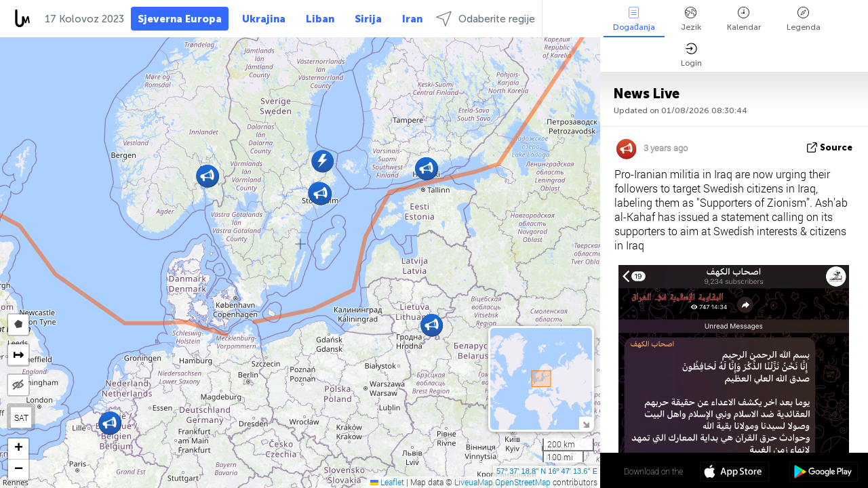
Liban (320, 19)
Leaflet (387, 482)
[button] (110, 423)
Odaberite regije (486, 19)
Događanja (634, 19)
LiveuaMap (474, 482)
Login (691, 55)
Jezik (691, 19)
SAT (21, 418)
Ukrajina (264, 19)
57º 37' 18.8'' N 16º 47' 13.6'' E (547, 471)
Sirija (368, 19)
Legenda (804, 19)
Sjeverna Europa (180, 19)
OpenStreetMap (523, 482)
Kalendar (744, 19)
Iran (412, 19)
